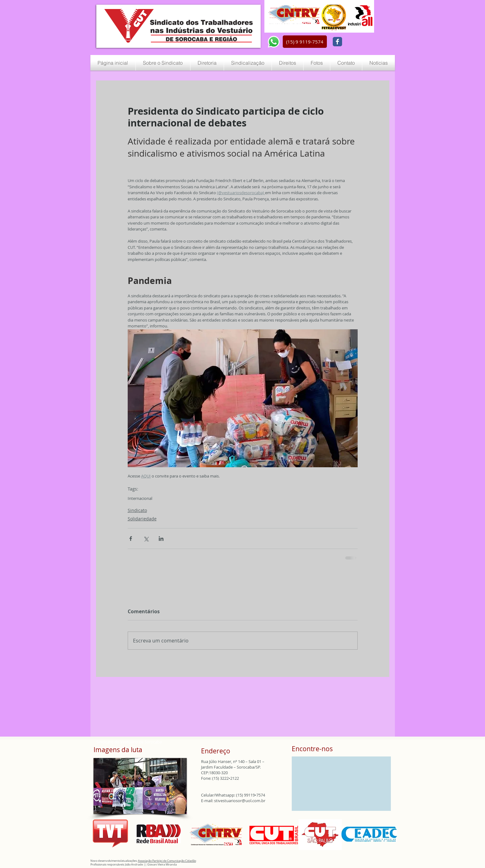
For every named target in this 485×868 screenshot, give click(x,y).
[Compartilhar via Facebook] (131, 539)
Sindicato (137, 510)
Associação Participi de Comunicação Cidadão (167, 861)
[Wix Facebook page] (337, 42)
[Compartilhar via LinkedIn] (161, 539)
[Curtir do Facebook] (360, 42)
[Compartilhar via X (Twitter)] (146, 539)
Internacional (140, 498)
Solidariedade (142, 519)
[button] (305, 42)
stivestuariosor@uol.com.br (240, 801)
